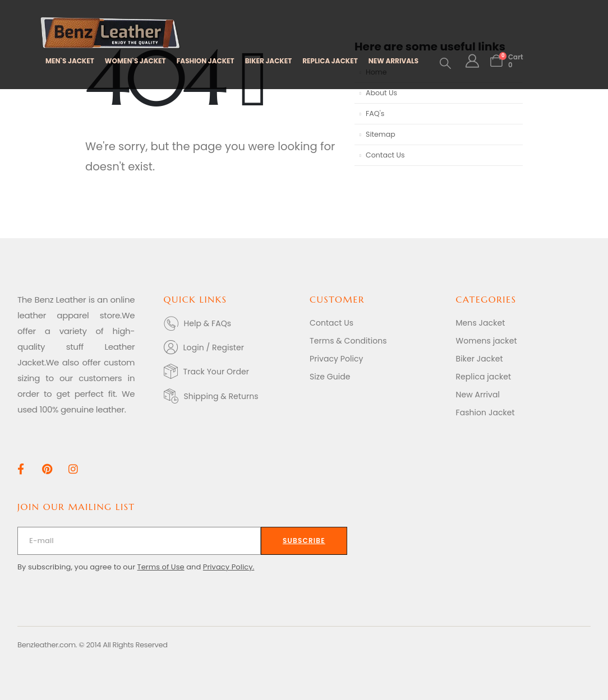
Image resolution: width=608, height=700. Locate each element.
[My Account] (472, 61)
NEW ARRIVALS (393, 61)
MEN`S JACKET (70, 61)
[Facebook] (20, 469)
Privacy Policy (337, 359)
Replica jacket (484, 377)
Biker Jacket (480, 359)
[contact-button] (304, 541)
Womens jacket (487, 341)
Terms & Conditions (348, 341)
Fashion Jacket (485, 412)
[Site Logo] (110, 33)
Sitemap (381, 134)
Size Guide (330, 377)
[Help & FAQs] (231, 323)
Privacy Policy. (229, 567)
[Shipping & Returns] (231, 396)
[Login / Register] (231, 347)
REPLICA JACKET (330, 61)
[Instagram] (73, 469)
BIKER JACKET (269, 61)
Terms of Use (161, 567)
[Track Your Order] (231, 371)
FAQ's (375, 113)
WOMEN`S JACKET (135, 61)
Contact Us (385, 155)
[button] (445, 63)
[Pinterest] (47, 469)
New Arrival (478, 395)
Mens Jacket (481, 323)
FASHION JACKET (206, 61)
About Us (381, 93)
